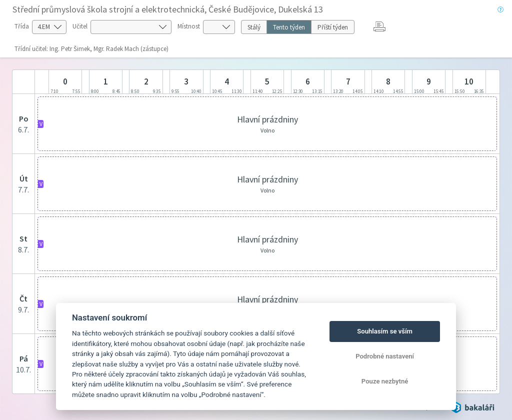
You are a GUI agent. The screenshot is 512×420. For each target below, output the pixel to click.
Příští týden (333, 27)
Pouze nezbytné (385, 381)
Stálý (254, 27)
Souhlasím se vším (385, 331)
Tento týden (289, 27)
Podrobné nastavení (385, 356)
